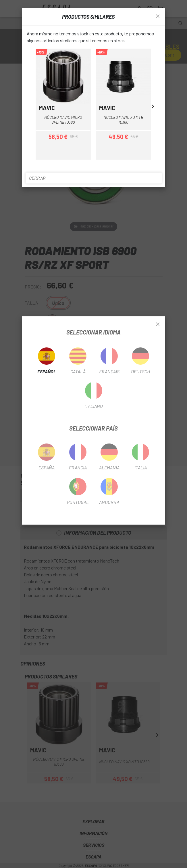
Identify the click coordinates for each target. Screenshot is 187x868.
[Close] (158, 324)
